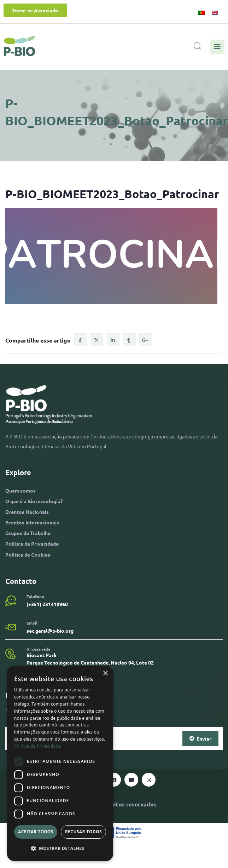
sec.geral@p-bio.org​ (50, 631)
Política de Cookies (28, 554)
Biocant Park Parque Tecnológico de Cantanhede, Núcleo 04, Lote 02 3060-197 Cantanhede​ (90, 662)
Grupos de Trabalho (28, 533)
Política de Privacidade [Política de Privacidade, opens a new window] (37, 746)
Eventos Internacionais (32, 522)
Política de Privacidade (32, 544)
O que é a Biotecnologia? (34, 501)
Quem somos (21, 490)
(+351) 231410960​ (47, 604)
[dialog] (60, 763)
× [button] (105, 674)
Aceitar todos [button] (36, 832)
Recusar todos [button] (83, 832)
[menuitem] (201, 12)
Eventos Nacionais (27, 512)
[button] (60, 849)
